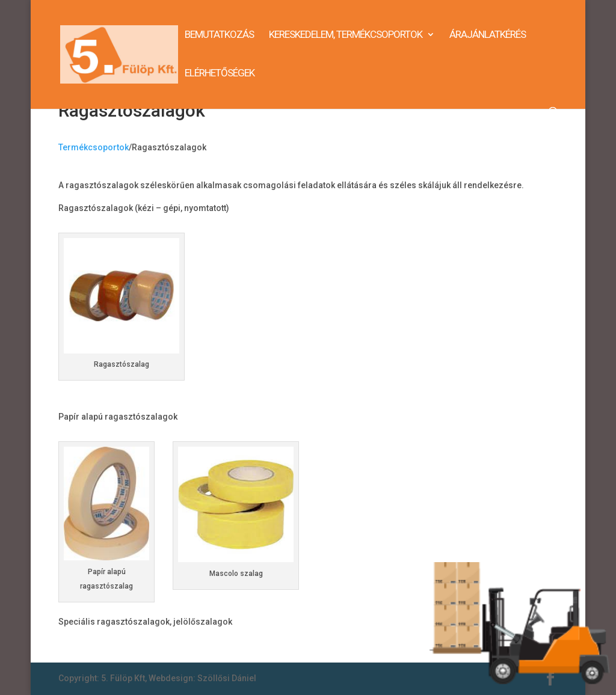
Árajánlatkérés (488, 35)
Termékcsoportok (94, 147)
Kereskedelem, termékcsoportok (346, 35)
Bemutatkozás (219, 35)
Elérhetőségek (220, 74)
